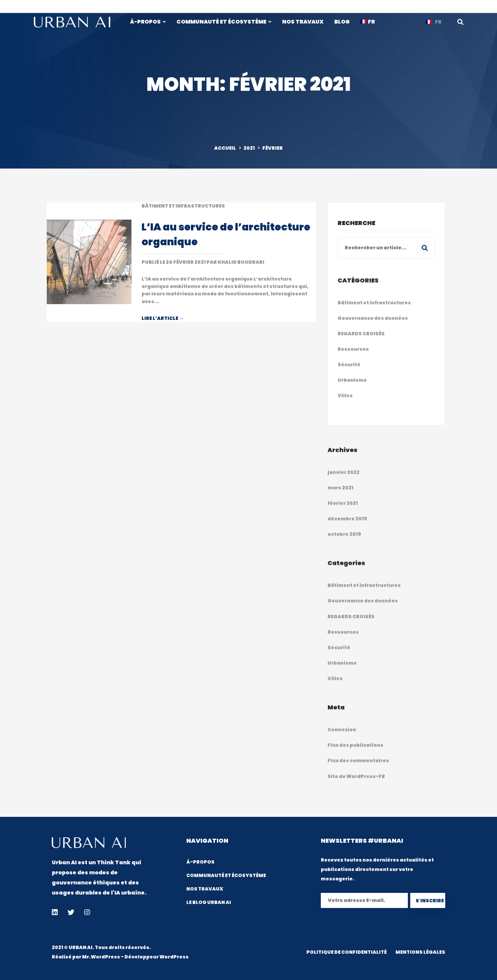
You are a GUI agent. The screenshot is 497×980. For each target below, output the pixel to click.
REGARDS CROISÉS (361, 341)
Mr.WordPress (101, 957)
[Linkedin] (55, 912)
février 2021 (343, 510)
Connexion (342, 737)
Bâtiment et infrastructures (183, 206)
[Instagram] (87, 912)
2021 (249, 148)
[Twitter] (71, 912)
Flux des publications (355, 752)
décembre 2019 (347, 526)
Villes (345, 403)
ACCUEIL (225, 148)
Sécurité (349, 372)
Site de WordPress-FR (356, 783)
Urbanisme (352, 387)
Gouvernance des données (373, 325)
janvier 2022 (343, 479)
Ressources (353, 356)
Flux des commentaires (358, 768)
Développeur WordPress (157, 957)
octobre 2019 (344, 541)
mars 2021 (340, 495)
